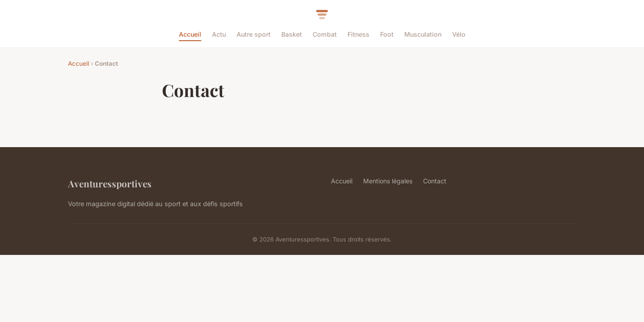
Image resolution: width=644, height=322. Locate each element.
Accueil (190, 34)
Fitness (358, 34)
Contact (435, 181)
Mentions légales (388, 181)
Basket (292, 34)
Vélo (459, 34)
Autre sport (254, 34)
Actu (219, 34)
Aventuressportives (110, 183)
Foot (387, 34)
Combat (325, 34)
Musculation (423, 34)
